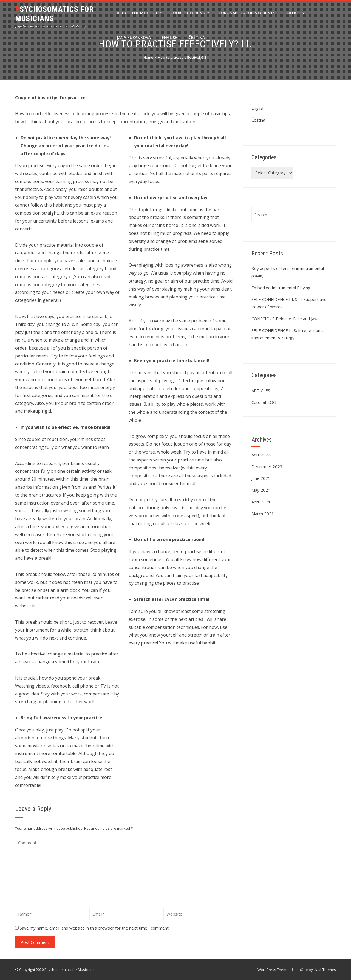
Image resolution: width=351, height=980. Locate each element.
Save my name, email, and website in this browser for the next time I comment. (95, 928)
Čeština (197, 37)
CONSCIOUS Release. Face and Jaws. (286, 319)
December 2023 (267, 466)
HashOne (300, 970)
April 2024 (261, 455)
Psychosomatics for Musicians (54, 14)
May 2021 (261, 490)
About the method (139, 13)
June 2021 (261, 478)
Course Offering (190, 13)
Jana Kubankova (134, 37)
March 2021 (263, 514)
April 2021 (261, 502)
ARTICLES (295, 13)
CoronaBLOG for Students (247, 13)
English (170, 37)
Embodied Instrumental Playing (281, 288)
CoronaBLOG (264, 402)
